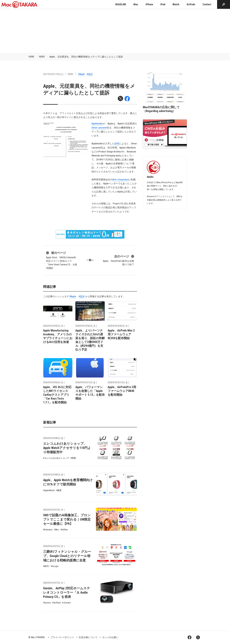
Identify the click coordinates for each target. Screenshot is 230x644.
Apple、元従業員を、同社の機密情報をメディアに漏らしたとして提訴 (86, 57)
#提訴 (90, 74)
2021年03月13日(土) (53, 74)
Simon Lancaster (99, 128)
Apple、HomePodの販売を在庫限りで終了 (119, 260)
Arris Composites (121, 180)
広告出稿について (88, 637)
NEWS (42, 57)
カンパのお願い (110, 637)
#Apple (81, 74)
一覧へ (90, 260)
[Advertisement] (115, 31)
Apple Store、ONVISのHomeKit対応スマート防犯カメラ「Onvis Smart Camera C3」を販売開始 (62, 260)
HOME (31, 57)
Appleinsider (97, 124)
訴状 (117, 144)
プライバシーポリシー (62, 637)
